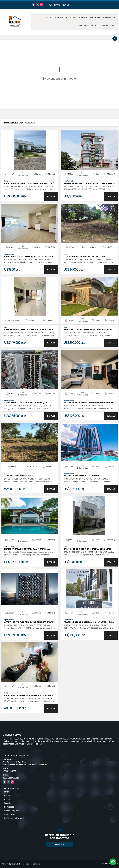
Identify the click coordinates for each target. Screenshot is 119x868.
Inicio (49, 17)
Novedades (109, 17)
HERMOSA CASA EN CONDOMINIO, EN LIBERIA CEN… (89, 330)
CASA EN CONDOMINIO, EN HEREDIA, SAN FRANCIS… (29, 330)
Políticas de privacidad (14, 818)
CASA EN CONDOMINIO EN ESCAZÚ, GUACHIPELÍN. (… (30, 183)
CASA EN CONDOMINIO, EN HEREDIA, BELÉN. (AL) (87, 549)
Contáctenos (108, 26)
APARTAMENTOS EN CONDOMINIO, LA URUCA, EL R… (89, 622)
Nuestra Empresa (88, 26)
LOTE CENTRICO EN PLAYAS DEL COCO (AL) (84, 256)
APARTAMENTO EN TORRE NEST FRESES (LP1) (26, 403)
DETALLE (51, 196)
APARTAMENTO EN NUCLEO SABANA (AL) (84, 476)
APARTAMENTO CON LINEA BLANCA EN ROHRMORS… (89, 183)
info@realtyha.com (11, 778)
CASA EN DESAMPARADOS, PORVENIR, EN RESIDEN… (30, 695)
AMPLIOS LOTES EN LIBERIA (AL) (20, 476)
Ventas (59, 17)
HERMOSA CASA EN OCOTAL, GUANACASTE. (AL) (27, 549)
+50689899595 (59, 5)
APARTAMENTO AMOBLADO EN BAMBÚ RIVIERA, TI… (89, 403)
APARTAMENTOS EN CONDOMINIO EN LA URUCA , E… (30, 256)
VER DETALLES (30, 150)
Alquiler (70, 17)
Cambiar (82, 17)
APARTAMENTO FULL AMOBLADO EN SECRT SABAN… (30, 622)
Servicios (95, 17)
